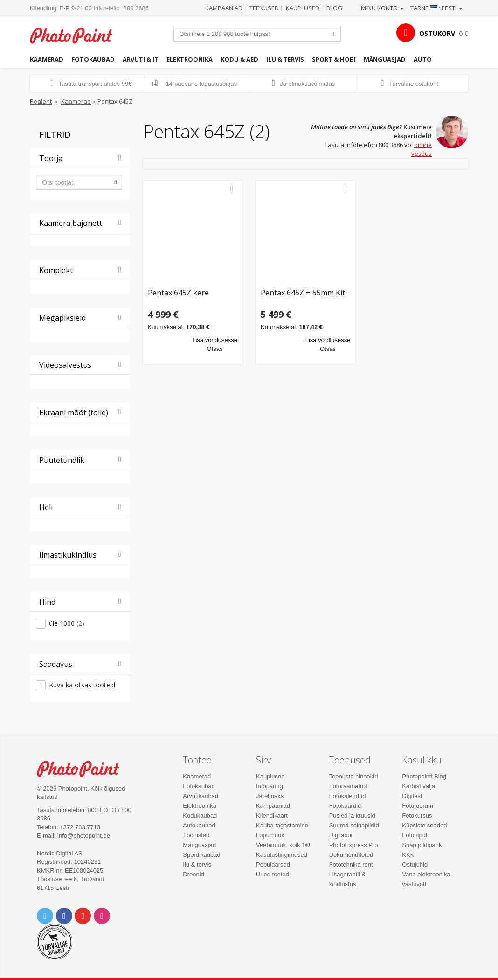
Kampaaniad (224, 8)
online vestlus (422, 149)
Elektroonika (190, 59)
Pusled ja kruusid (352, 815)
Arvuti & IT (141, 59)
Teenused (264, 8)
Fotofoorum (417, 806)
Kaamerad (47, 59)
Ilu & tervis (285, 59)
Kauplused (303, 8)
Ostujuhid (415, 864)
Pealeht (41, 101)
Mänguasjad (385, 59)
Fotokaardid (345, 806)
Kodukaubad (200, 815)
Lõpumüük (270, 835)
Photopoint (76, 35)
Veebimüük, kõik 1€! (283, 845)
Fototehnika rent (351, 864)
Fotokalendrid (348, 796)
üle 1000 (67, 623)
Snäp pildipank (422, 845)
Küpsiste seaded (424, 825)
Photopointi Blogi (425, 776)
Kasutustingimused (282, 855)
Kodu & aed (239, 59)
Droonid (194, 874)
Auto (423, 59)
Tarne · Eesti (436, 8)
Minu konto (382, 8)
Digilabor (341, 835)
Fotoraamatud (348, 786)
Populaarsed (273, 864)
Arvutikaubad (201, 796)
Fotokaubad (93, 59)
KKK (408, 855)
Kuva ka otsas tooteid (82, 685)
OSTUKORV (437, 33)
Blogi (335, 8)
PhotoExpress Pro (354, 845)
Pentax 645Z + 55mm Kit (303, 293)
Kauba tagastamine (282, 825)
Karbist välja (418, 786)
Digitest (412, 796)
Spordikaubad (201, 855)
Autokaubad (199, 825)
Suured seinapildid (354, 825)
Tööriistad (196, 835)
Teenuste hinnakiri (354, 776)
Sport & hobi (334, 59)
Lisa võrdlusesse (215, 340)
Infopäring (270, 786)
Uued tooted (273, 874)
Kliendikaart (272, 815)
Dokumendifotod (351, 855)
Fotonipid (414, 835)
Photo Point (83, 769)
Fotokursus (417, 815)
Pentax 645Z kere (178, 293)
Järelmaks (270, 796)
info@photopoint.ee (84, 836)
